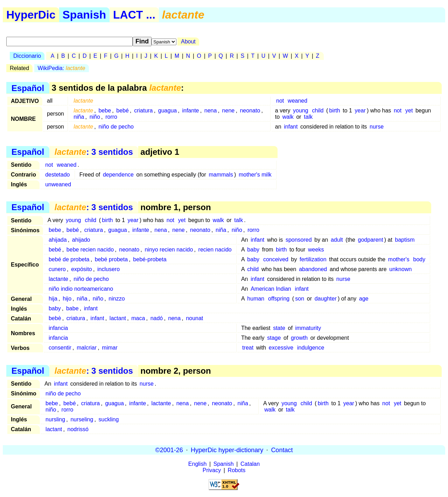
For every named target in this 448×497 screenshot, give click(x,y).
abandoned (313, 269)
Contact (282, 450)
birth (335, 111)
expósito (82, 269)
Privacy (212, 470)
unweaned (58, 184)
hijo (67, 299)
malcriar (87, 348)
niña (79, 117)
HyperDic (31, 15)
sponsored (299, 240)
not (280, 101)
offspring (279, 299)
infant (291, 127)
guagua (167, 111)
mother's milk (255, 175)
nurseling (82, 419)
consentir (60, 348)
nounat (194, 318)
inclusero (108, 269)
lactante (58, 279)
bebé (122, 111)
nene (229, 111)
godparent (371, 240)
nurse (377, 127)
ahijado (81, 240)
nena (211, 111)
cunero (57, 269)
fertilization (313, 259)
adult (337, 240)
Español (28, 88)
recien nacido (215, 250)
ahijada (58, 240)
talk (308, 117)
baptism (405, 240)
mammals (221, 175)
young (301, 111)
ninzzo (117, 299)
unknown (400, 269)
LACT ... (134, 15)
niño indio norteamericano (81, 289)
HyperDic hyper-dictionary (227, 450)
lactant (118, 318)
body (419, 259)
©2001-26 (169, 450)
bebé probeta (111, 259)
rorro (111, 117)
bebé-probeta (150, 259)
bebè (55, 318)
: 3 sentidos (94, 152)
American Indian (271, 289)
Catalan (250, 464)
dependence (118, 175)
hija (53, 299)
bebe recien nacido (90, 250)
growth (299, 338)
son (300, 299)
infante (190, 111)
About (188, 42)
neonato (250, 111)
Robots (237, 470)
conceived (276, 259)
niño (95, 117)
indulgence (311, 348)
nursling (55, 419)
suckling (109, 419)
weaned (297, 101)
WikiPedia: (62, 68)
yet (409, 111)
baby (253, 250)
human (256, 299)
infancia (58, 328)
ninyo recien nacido (169, 250)
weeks (316, 250)
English (197, 464)
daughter (326, 299)
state (279, 328)
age (364, 299)
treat (248, 348)
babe (72, 308)
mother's (399, 259)
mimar (110, 348)
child (318, 111)
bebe (105, 111)
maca (138, 318)
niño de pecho (116, 127)
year (360, 111)
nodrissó (78, 429)
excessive (281, 348)
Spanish (84, 15)
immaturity (308, 328)
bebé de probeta (69, 259)
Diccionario (27, 56)
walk (288, 117)
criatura (143, 111)
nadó (157, 318)
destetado (57, 175)
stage (274, 338)
